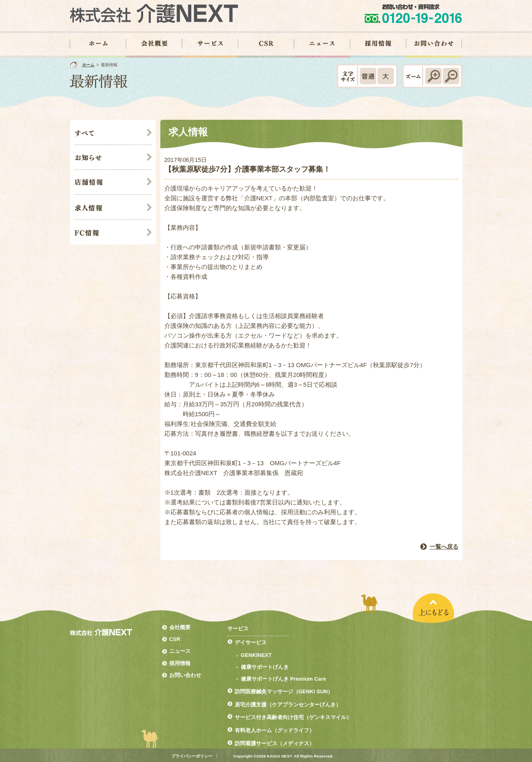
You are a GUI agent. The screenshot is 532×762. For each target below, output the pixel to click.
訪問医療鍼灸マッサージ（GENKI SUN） (284, 691)
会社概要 (180, 627)
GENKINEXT (256, 655)
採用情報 (180, 663)
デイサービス (251, 642)
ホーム (88, 65)
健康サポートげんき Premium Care (283, 679)
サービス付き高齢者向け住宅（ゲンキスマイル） (293, 717)
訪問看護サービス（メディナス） (275, 743)
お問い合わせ (185, 675)
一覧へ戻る (444, 547)
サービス (238, 629)
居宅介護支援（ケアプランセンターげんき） (288, 705)
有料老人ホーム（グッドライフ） (275, 730)
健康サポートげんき (265, 667)
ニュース (180, 651)
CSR (175, 639)
